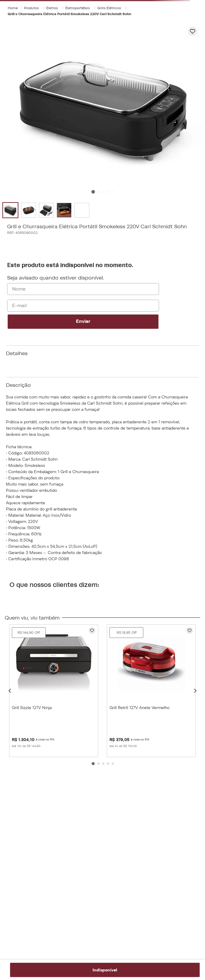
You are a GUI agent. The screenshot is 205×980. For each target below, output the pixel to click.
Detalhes (17, 353)
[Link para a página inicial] (13, 8)
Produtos (31, 8)
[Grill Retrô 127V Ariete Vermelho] (151, 691)
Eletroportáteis (78, 8)
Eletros (52, 8)
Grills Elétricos (109, 8)
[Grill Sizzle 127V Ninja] (54, 691)
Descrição (18, 385)
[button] (10, 691)
